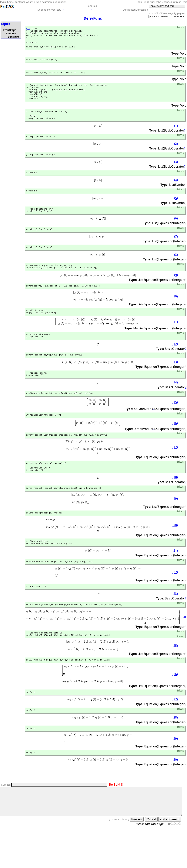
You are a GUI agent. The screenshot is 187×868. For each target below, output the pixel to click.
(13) (175, 384)
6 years (165, 13)
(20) (175, 554)
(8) (176, 272)
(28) (175, 752)
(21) (175, 580)
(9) (176, 293)
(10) (175, 315)
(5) (176, 213)
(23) (175, 624)
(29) (175, 773)
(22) (175, 602)
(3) (176, 176)
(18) (175, 504)
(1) (28, 29)
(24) (183, 648)
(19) (175, 527)
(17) (175, 472)
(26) (175, 707)
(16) (175, 448)
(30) (175, 795)
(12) (175, 365)
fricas (179, 669)
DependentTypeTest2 (49, 10)
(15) (175, 426)
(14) (175, 406)
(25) (175, 678)
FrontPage (10, 30)
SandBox (92, 6)
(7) (176, 253)
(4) (176, 194)
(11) (175, 342)
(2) (176, 157)
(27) (175, 733)
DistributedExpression (135, 10)
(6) (176, 235)
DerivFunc (14, 37)
